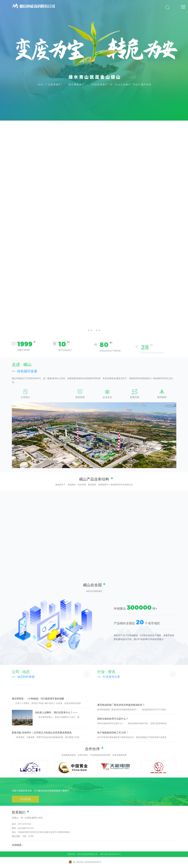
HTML (31, 836)
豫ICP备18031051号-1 (111, 854)
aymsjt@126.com (26, 828)
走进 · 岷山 (22, 364)
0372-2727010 (24, 824)
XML (25, 836)
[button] (89, 330)
